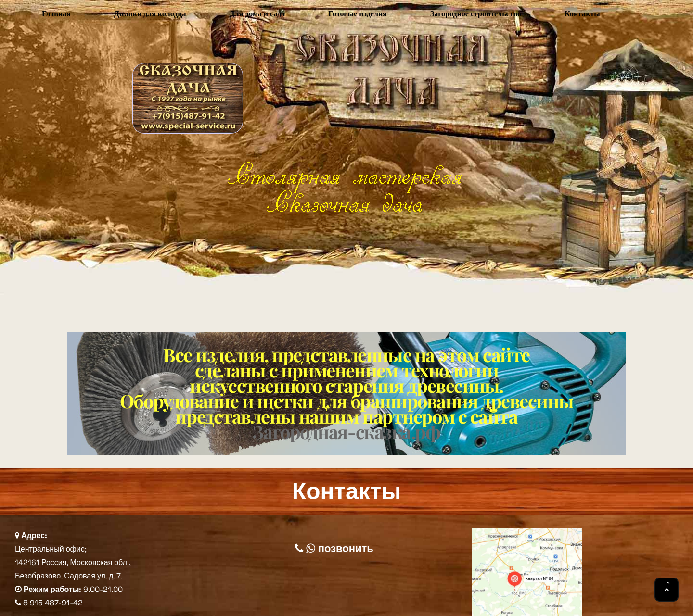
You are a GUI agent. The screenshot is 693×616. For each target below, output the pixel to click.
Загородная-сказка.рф (346, 432)
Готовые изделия (357, 14)
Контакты (582, 14)
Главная (56, 14)
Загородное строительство (476, 14)
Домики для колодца (150, 14)
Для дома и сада (257, 14)
